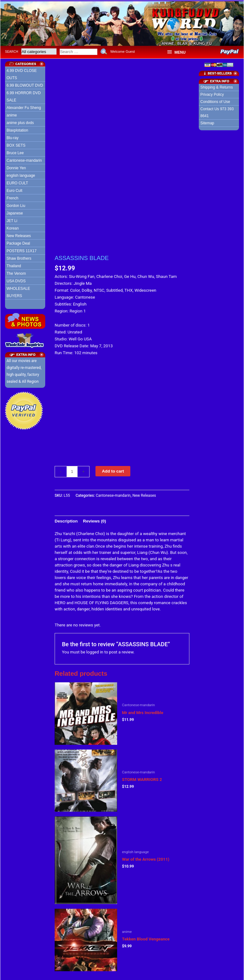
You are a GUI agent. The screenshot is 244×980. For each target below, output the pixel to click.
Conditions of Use (215, 101)
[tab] (66, 520)
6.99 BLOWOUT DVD (25, 84)
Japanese (15, 212)
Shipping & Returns (217, 86)
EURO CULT (17, 182)
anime (12, 114)
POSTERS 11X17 (22, 250)
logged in (95, 651)
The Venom (16, 273)
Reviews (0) (94, 520)
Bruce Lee (15, 152)
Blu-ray (13, 137)
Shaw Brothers (19, 257)
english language (21, 175)
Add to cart (113, 470)
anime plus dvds (20, 122)
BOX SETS (16, 144)
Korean (13, 227)
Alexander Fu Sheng (24, 107)
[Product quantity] (72, 470)
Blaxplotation (17, 129)
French (12, 197)
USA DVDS (16, 280)
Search (12, 50)
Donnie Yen (16, 167)
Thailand (14, 265)
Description (66, 520)
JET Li (12, 220)
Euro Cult (14, 190)
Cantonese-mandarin (24, 160)
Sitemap (207, 122)
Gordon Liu (16, 205)
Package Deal (18, 242)
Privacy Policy (212, 94)
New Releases (19, 235)
